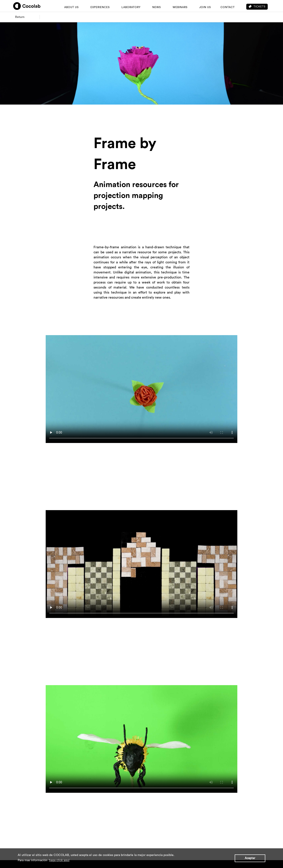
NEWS (157, 7)
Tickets (257, 6)
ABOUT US (71, 7)
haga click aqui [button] (59, 860)
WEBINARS (180, 7)
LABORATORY (131, 7)
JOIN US (205, 7)
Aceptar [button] (250, 858)
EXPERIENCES (100, 7)
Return (20, 17)
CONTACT (228, 7)
